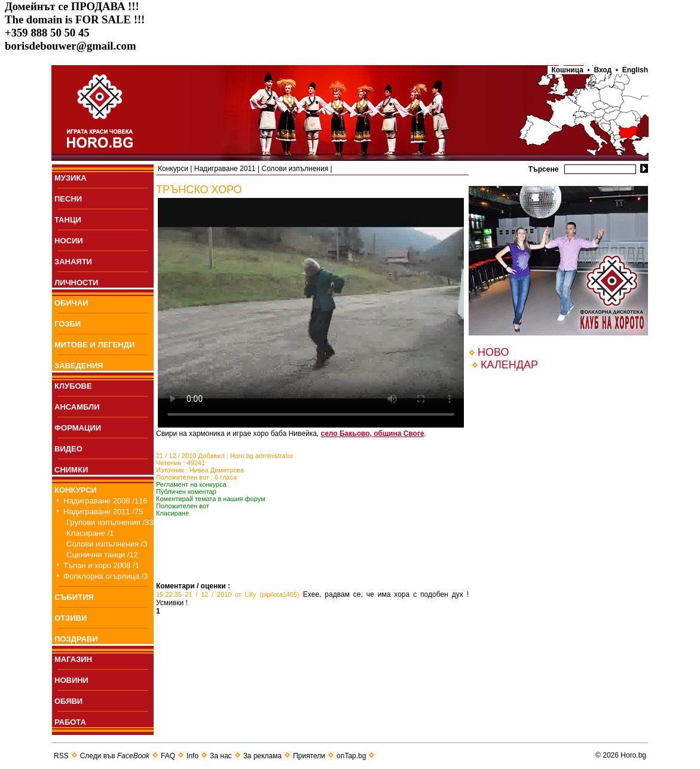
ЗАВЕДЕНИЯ (79, 366)
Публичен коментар (186, 492)
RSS (61, 756)
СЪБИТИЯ (74, 597)
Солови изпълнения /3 (107, 544)
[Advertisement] (296, 564)
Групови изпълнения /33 (110, 522)
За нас (221, 756)
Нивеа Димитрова (217, 470)
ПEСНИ (68, 199)
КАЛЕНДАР (509, 365)
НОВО (493, 352)
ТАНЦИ (68, 220)
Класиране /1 (90, 533)
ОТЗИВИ (71, 618)
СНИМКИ (71, 470)
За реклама (263, 756)
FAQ (168, 756)
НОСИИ (69, 241)
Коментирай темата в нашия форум (211, 499)
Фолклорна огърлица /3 (106, 576)
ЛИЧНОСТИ (76, 283)
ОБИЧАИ (71, 303)
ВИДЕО (68, 449)
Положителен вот (183, 506)
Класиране (172, 513)
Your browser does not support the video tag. (311, 313)
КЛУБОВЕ (73, 386)
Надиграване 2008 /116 (106, 501)
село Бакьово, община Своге (373, 434)
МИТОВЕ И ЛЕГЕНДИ (94, 345)
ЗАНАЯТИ (73, 262)
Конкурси (173, 169)
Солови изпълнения (295, 169)
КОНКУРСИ (76, 490)
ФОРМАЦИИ (78, 428)
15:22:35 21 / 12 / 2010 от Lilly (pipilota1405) (228, 594)
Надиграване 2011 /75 (103, 512)
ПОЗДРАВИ (76, 639)
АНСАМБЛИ (77, 407)
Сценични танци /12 (102, 555)
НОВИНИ (71, 680)
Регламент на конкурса (191, 484)
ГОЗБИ (68, 324)
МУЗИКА (71, 178)
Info (192, 756)
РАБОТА (70, 722)
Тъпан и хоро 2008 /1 (101, 565)
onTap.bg (351, 756)
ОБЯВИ (68, 701)
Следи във (115, 756)
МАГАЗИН (73, 659)
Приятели (309, 756)
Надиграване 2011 (225, 169)
